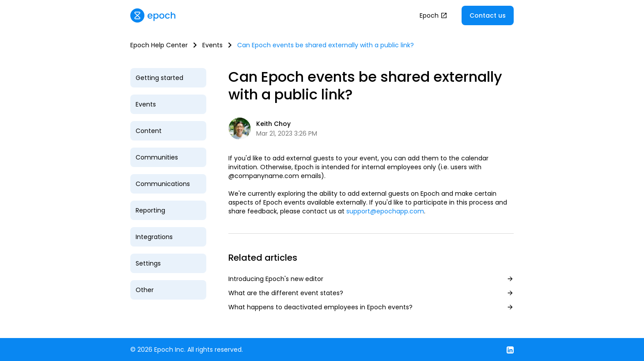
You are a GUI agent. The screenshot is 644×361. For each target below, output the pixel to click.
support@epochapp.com (385, 211)
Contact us (488, 15)
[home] (153, 15)
